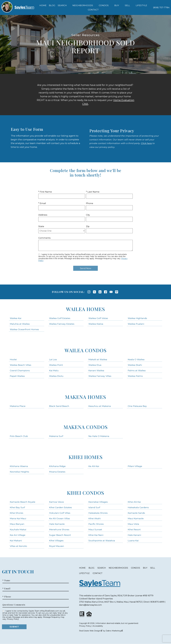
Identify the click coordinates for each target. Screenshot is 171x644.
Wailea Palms (135, 376)
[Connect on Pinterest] (117, 292)
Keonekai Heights (19, 472)
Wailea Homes (85, 309)
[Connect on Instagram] (89, 292)
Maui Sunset (95, 529)
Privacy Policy (13, 619)
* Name (6, 580)
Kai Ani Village (18, 535)
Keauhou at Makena (100, 406)
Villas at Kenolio (18, 546)
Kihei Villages (56, 541)
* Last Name (93, 192)
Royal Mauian (57, 546)
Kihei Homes (86, 457)
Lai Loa (53, 359)
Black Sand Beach (59, 406)
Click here (146, 143)
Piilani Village (135, 466)
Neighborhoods (118, 568)
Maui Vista (133, 524)
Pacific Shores (96, 524)
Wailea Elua (95, 365)
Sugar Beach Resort (60, 535)
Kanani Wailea (96, 370)
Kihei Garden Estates (61, 507)
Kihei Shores (17, 513)
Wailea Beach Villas (21, 365)
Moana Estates (57, 472)
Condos (135, 568)
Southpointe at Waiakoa (102, 541)
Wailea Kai (16, 318)
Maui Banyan (17, 524)
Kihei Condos (85, 493)
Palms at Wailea (137, 370)
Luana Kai (133, 541)
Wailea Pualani (136, 324)
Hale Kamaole (57, 524)
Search (102, 568)
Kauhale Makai (18, 529)
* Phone (7, 597)
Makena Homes (85, 397)
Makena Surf (56, 436)
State (41, 226)
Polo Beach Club (19, 436)
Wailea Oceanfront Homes (24, 329)
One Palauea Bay (137, 406)
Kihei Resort (134, 529)
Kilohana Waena (19, 466)
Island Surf (94, 507)
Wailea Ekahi (135, 365)
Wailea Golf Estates (60, 318)
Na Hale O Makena (99, 436)
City (88, 215)
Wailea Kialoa (96, 324)
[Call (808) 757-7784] (161, 7)
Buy (145, 568)
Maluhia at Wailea (20, 324)
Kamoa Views (57, 502)
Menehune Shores (59, 529)
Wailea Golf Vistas (98, 318)
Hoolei (13, 359)
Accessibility (98, 626)
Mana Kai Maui (18, 518)
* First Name (45, 192)
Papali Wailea (17, 376)
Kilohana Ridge (57, 466)
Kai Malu (54, 370)
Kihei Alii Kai (134, 502)
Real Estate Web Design (91, 631)
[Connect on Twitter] (94, 292)
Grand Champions (20, 370)
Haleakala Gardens (138, 507)
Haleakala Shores (98, 513)
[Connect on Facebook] (106, 292)
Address (43, 215)
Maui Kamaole (136, 518)
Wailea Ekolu (56, 376)
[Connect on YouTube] (111, 292)
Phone (90, 203)
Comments (44, 238)
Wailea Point (56, 365)
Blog (52, 5)
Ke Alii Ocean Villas (60, 518)
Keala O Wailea (136, 359)
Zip (88, 226)
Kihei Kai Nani (96, 535)
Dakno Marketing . (114, 631)
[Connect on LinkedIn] (100, 292)
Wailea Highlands (137, 318)
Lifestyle (84, 573)
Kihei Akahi (95, 518)
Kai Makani (16, 541)
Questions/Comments (14, 605)
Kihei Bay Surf (17, 507)
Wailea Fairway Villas (100, 376)
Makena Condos (86, 427)
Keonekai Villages (98, 502)
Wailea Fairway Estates (62, 324)
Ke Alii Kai (94, 466)
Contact (98, 573)
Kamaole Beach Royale (23, 502)
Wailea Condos (86, 350)
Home (43, 5)
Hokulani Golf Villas (60, 513)
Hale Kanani (134, 535)
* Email (42, 203)
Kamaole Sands (136, 513)
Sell (153, 568)
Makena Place (18, 406)
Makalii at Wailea (98, 359)
